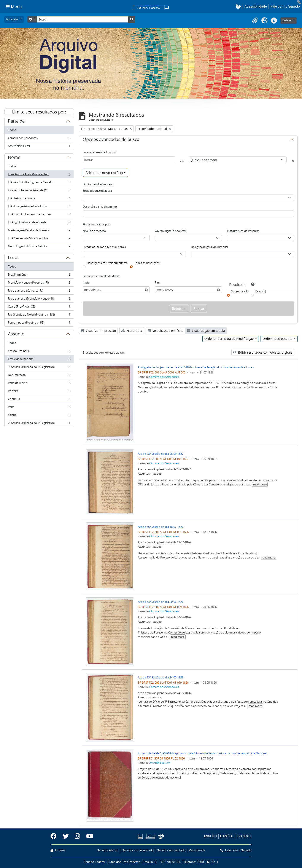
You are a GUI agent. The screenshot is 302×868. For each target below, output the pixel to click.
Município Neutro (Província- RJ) (39, 283)
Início (86, 282)
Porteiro (39, 392)
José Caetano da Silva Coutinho (39, 239)
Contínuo (39, 400)
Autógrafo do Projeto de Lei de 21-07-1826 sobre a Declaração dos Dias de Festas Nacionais (196, 367)
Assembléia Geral (39, 147)
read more (260, 484)
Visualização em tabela (206, 331)
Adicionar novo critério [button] (104, 173)
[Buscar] (129, 160)
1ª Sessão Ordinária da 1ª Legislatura (39, 368)
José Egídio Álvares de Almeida (39, 223)
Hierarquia (132, 331)
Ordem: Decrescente (278, 339)
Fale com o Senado (285, 6)
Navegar (13, 19)
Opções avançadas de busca (111, 140)
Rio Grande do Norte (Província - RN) (39, 315)
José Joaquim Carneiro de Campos (39, 215)
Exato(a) (261, 291)
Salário (39, 416)
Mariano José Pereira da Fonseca (39, 231)
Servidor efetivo (108, 850)
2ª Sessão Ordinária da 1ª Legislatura (39, 424)
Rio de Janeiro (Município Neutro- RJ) (39, 299)
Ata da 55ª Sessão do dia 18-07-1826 (161, 527)
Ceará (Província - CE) (39, 307)
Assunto (16, 335)
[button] (239, 6)
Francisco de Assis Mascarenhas (39, 175)
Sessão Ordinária (39, 352)
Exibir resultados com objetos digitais (263, 352)
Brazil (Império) (39, 275)
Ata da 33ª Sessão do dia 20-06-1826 (161, 602)
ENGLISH (211, 836)
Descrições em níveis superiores (107, 263)
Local (13, 258)
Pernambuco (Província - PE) (39, 323)
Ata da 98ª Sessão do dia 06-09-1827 (161, 454)
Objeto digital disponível (170, 231)
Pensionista (197, 850)
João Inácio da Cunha (39, 199)
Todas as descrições (147, 263)
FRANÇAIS (244, 836)
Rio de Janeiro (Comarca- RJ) (39, 291)
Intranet (58, 850)
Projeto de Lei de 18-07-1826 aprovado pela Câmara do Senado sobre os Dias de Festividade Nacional (202, 753)
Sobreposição (240, 291)
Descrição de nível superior (100, 207)
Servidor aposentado (171, 850)
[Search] (83, 19)
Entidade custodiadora (97, 191)
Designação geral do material (209, 247)
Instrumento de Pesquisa (243, 231)
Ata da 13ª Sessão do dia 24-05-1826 (161, 677)
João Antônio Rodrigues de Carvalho (39, 183)
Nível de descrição (94, 231)
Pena (39, 408)
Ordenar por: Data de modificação (229, 339)
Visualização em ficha (166, 331)
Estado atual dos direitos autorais (104, 247)
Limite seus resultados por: (39, 112)
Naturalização (39, 376)
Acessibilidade (256, 6)
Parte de (16, 122)
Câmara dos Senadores (39, 139)
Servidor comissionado (138, 850)
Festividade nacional (39, 360)
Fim (157, 282)
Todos (12, 130)
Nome (14, 158)
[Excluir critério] (293, 161)
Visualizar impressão (98, 331)
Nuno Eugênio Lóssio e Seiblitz (39, 247)
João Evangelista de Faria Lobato (39, 207)
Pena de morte (39, 384)
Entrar (287, 20)
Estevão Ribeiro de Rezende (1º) (39, 191)
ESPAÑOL (227, 836)
